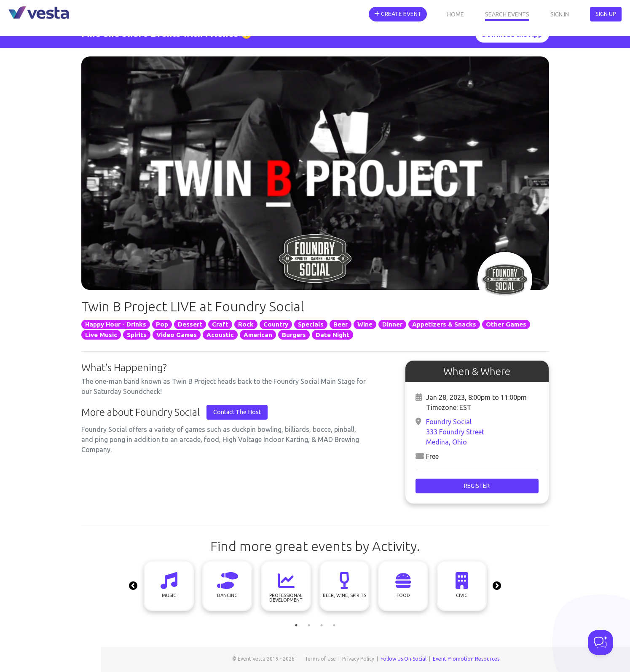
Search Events (507, 14)
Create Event (398, 14)
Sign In (560, 14)
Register (477, 486)
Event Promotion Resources (466, 659)
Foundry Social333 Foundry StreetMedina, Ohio (455, 432)
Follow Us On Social (403, 659)
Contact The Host (237, 412)
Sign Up (606, 14)
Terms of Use (320, 659)
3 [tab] (322, 625)
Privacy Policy (358, 659)
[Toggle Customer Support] (601, 643)
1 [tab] (296, 625)
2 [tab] (309, 625)
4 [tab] (334, 625)
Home (456, 14)
